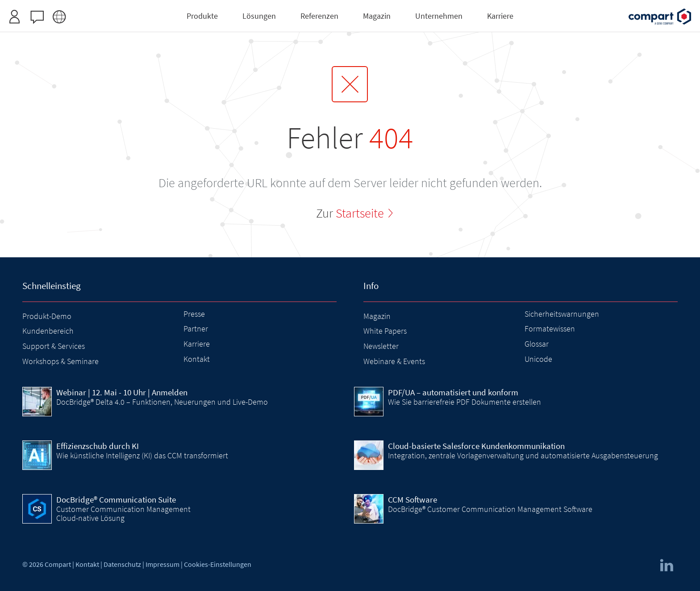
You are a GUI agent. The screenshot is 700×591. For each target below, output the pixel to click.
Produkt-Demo (47, 316)
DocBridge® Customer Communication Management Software (490, 509)
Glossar (537, 344)
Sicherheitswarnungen (562, 314)
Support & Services (54, 346)
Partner (196, 329)
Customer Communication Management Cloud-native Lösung (123, 513)
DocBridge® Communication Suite (116, 499)
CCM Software (412, 499)
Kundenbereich (48, 331)
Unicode (538, 359)
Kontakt (197, 359)
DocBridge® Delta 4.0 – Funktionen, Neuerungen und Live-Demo (162, 402)
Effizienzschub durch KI (98, 446)
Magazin (377, 316)
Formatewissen (550, 329)
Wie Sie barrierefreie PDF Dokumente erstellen (465, 402)
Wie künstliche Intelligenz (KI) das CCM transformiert (142, 455)
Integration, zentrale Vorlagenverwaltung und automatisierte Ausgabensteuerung (523, 455)
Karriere (197, 344)
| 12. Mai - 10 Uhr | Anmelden (122, 392)
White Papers (385, 331)
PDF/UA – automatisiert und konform (453, 392)
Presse (194, 314)
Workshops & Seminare (60, 361)
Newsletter (381, 346)
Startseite (360, 213)
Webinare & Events (394, 361)
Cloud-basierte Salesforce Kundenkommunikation (476, 446)
